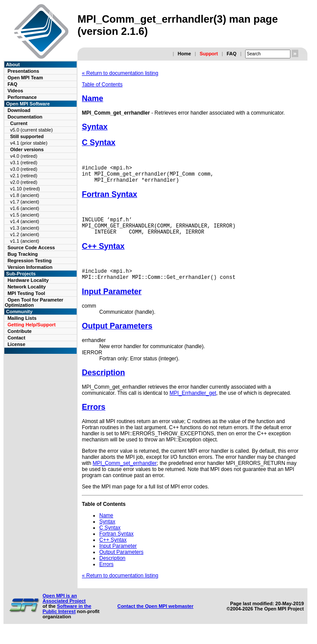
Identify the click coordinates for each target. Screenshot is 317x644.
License (16, 344)
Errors (94, 417)
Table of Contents (102, 85)
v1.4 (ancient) (25, 221)
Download (19, 110)
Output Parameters (117, 336)
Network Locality (27, 287)
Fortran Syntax (110, 198)
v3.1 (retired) (24, 163)
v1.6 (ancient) (25, 208)
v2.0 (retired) (24, 182)
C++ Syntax (103, 254)
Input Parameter (112, 302)
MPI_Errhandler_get (193, 403)
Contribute (20, 331)
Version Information (30, 267)
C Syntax (99, 142)
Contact (16, 338)
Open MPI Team (25, 78)
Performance (22, 97)
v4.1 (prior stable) (29, 143)
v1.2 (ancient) (25, 234)
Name (93, 98)
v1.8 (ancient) (25, 195)
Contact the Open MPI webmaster (155, 617)
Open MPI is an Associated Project (64, 609)
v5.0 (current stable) (31, 130)
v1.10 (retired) (25, 189)
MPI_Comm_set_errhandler (125, 474)
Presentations (23, 71)
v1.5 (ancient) (25, 215)
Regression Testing (29, 261)
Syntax (95, 127)
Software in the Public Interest (67, 619)
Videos (15, 91)
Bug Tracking (23, 254)
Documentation (25, 117)
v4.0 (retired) (24, 156)
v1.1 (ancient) (25, 241)
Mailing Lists (22, 318)
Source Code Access (31, 247)
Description (103, 383)
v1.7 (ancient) (25, 202)
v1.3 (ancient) (25, 228)
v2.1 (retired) (24, 176)
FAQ (231, 54)
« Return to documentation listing (120, 73)
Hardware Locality (28, 280)
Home (184, 54)
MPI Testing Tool (26, 293)
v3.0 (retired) (24, 169)
